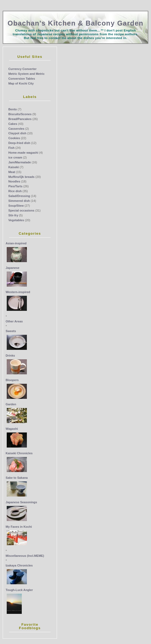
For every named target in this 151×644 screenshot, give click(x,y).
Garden (11, 404)
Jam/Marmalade (20, 162)
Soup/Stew (16, 206)
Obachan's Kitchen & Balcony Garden (75, 23)
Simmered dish (19, 201)
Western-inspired (18, 292)
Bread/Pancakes (20, 119)
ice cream (15, 157)
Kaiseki (14, 167)
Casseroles (16, 129)
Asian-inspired (16, 243)
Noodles (14, 181)
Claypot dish (17, 133)
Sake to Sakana (17, 478)
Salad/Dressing (19, 196)
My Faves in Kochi (19, 527)
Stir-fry (13, 215)
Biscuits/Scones (20, 114)
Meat (12, 172)
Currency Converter (22, 69)
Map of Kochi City (21, 83)
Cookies (14, 138)
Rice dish (15, 191)
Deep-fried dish (19, 143)
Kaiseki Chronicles (19, 453)
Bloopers (12, 380)
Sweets (11, 331)
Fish (11, 148)
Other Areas (14, 321)
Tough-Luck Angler (19, 590)
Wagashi (12, 429)
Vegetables (16, 220)
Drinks (10, 356)
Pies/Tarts (15, 186)
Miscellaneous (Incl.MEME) (25, 556)
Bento (13, 109)
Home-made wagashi (23, 153)
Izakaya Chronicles (19, 565)
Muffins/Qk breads (21, 177)
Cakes (13, 124)
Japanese (12, 268)
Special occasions (21, 210)
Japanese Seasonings (21, 502)
